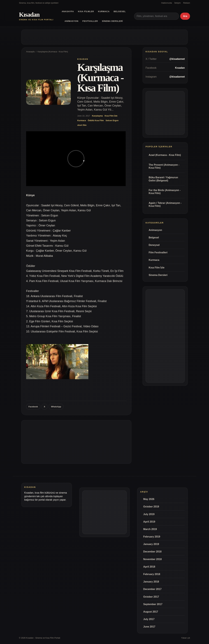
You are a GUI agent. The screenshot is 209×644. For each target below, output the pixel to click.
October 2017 (151, 597)
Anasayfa (68, 11)
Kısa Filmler (86, 11)
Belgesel (120, 11)
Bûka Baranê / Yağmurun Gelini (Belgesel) (163, 179)
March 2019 (150, 529)
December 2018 (152, 552)
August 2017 (151, 612)
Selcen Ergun (112, 120)
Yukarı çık (186, 638)
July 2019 (149, 514)
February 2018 (152, 574)
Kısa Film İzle (111, 116)
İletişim (177, 3)
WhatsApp (56, 407)
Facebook (33, 407)
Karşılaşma (97, 116)
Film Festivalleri (158, 252)
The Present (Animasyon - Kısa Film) (164, 166)
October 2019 (151, 507)
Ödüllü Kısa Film (96, 120)
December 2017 (152, 589)
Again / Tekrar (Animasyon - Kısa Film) (165, 204)
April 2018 (149, 567)
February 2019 (152, 537)
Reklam (187, 3)
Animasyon (71, 21)
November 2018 (152, 559)
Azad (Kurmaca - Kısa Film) (165, 155)
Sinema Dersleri (112, 21)
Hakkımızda (167, 3)
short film (82, 125)
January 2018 (151, 582)
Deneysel (154, 245)
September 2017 (153, 604)
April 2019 (149, 522)
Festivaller (90, 21)
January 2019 (151, 544)
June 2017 (149, 627)
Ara (185, 16)
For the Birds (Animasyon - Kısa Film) (165, 192)
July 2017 (149, 619)
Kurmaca (104, 11)
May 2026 (149, 499)
